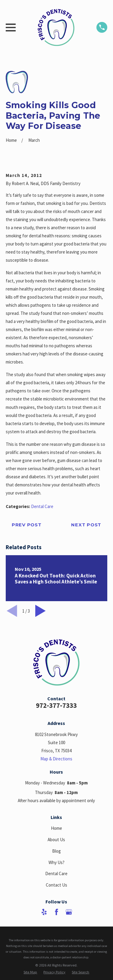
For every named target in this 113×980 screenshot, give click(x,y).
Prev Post (27, 525)
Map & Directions (56, 759)
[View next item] (41, 611)
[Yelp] (44, 912)
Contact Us (56, 885)
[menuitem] (30, 972)
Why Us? (56, 862)
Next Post (86, 525)
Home (56, 828)
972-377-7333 (56, 705)
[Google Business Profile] (69, 912)
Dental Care (42, 506)
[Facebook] (56, 912)
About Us (56, 840)
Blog (56, 851)
